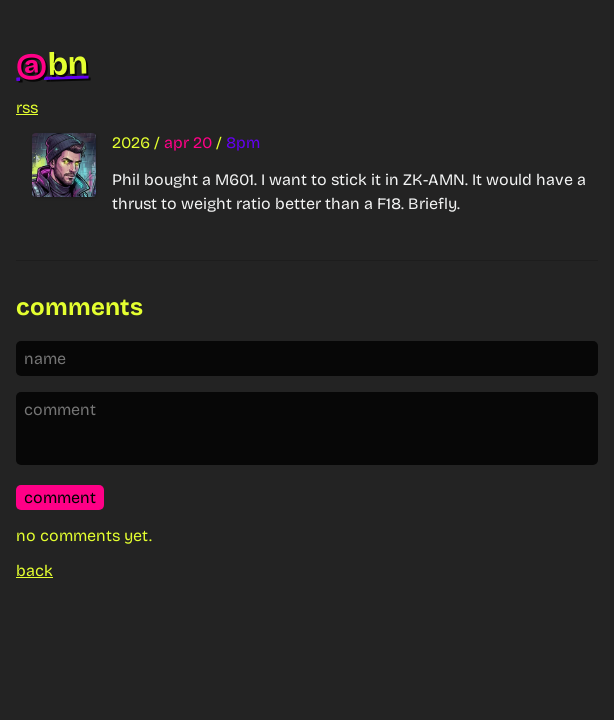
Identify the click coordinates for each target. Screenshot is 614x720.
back (34, 570)
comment (60, 497)
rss (27, 107)
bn (52, 64)
